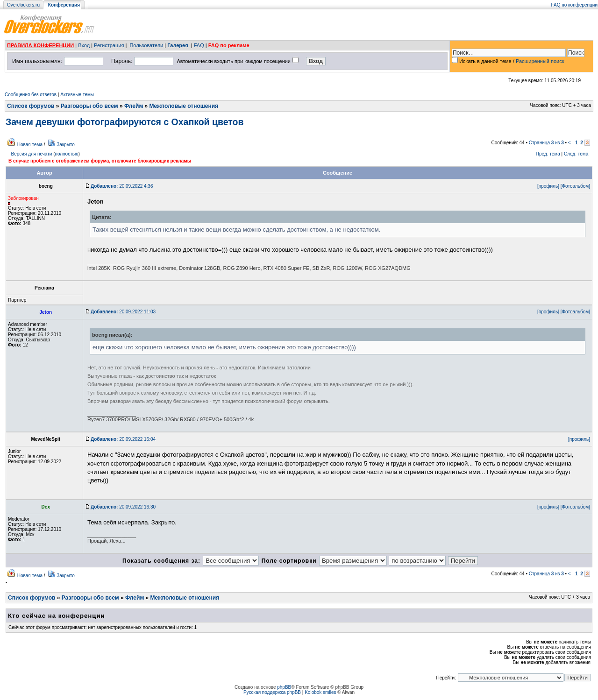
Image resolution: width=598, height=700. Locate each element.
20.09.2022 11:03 (123, 312)
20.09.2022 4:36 (122, 186)
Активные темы (77, 95)
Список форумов (31, 106)
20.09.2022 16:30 (123, 507)
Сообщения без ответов (31, 95)
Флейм (134, 106)
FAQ (199, 45)
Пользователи (146, 45)
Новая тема (30, 145)
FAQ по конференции (574, 5)
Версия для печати (32, 154)
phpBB (284, 687)
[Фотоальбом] (575, 186)
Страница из (546, 143)
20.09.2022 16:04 (123, 439)
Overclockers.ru (23, 5)
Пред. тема (548, 154)
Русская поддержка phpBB (272, 692)
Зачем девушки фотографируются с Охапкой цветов (125, 122)
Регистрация (109, 45)
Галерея (178, 45)
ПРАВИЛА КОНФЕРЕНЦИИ (40, 45)
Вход (84, 45)
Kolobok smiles (320, 692)
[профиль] (548, 186)
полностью (66, 154)
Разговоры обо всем (89, 106)
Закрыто (66, 145)
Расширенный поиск (540, 61)
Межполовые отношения (184, 106)
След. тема (576, 154)
